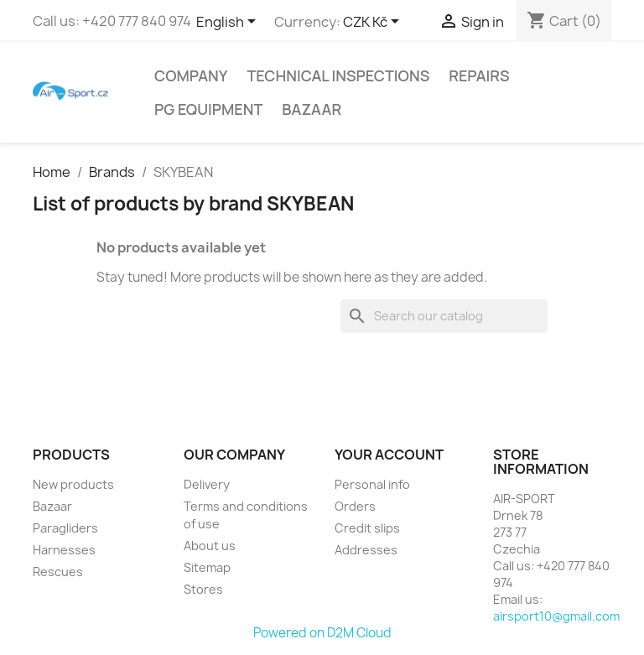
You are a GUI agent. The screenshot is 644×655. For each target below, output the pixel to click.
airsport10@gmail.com (556, 616)
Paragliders (65, 528)
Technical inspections (338, 75)
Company (191, 75)
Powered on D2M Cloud (322, 633)
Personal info (372, 484)
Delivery (207, 484)
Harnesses (64, 550)
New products (73, 484)
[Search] (444, 316)
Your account (389, 455)
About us (210, 546)
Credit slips (367, 528)
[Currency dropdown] (374, 23)
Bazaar (312, 109)
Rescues (58, 572)
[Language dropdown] (229, 23)
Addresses (366, 550)
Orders (355, 506)
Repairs (479, 75)
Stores (203, 589)
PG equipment (208, 109)
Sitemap (207, 567)
